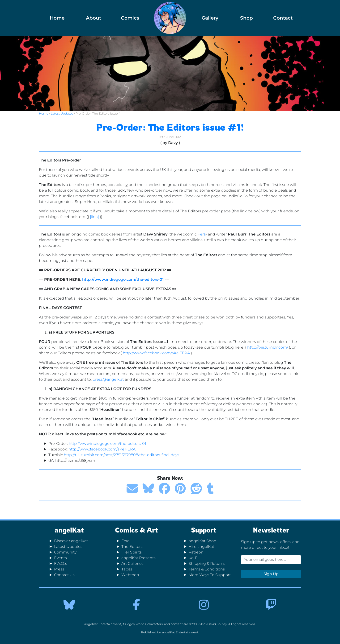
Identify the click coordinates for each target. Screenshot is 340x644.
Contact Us (64, 575)
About (93, 18)
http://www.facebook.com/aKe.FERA (156, 353)
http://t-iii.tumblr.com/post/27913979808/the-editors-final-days (121, 455)
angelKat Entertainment (180, 632)
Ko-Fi (193, 558)
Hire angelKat (201, 547)
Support (204, 530)
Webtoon (130, 575)
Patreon (196, 552)
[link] (94, 217)
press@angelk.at (108, 379)
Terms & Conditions (207, 569)
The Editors (132, 547)
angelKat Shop (202, 541)
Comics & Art (136, 530)
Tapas (127, 569)
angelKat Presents (138, 558)
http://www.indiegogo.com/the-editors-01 (123, 279)
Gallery (210, 18)
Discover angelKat (71, 541)
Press (59, 569)
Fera (202, 234)
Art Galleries (132, 563)
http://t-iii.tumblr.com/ (268, 347)
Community (65, 552)
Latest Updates (62, 114)
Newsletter (271, 530)
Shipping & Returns (207, 563)
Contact (283, 18)
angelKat (69, 530)
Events (60, 558)
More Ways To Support (210, 575)
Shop (246, 18)
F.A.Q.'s (61, 563)
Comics (130, 18)
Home (57, 18)
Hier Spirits (132, 552)
